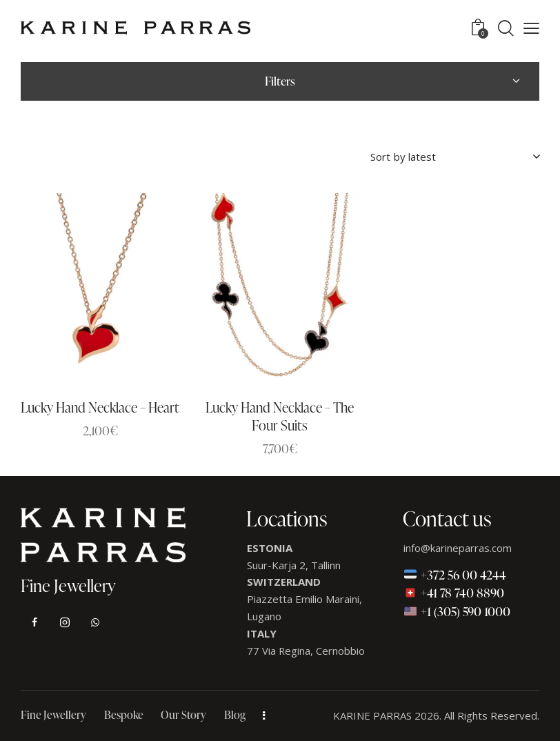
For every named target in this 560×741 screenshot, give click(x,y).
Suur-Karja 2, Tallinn (294, 565)
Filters (280, 81)
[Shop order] (455, 157)
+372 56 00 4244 (455, 574)
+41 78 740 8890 (454, 593)
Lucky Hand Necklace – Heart (100, 408)
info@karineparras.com (458, 548)
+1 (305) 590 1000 (457, 611)
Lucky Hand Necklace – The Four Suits (280, 417)
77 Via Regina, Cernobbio (306, 651)
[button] (531, 28)
